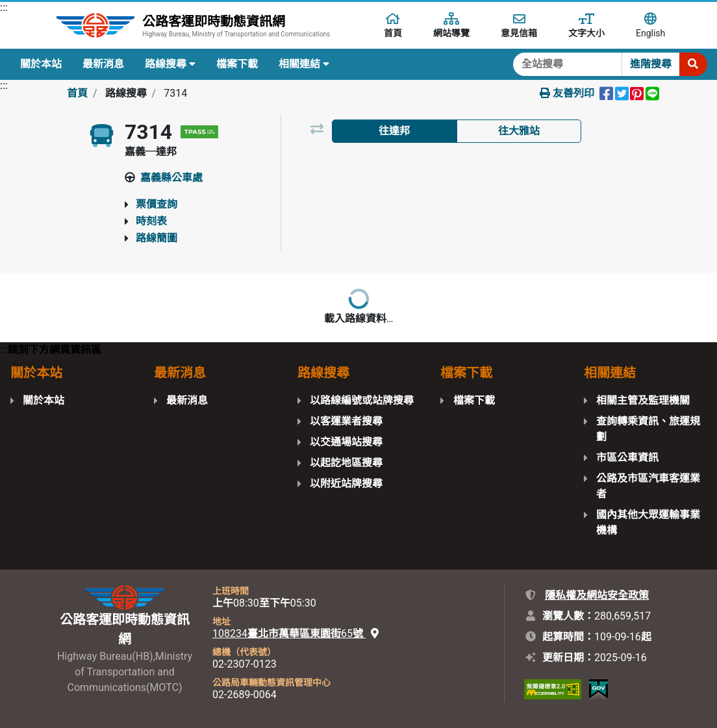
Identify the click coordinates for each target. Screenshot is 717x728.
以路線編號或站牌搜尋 (362, 400)
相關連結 (304, 64)
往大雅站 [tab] (519, 131)
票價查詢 (157, 204)
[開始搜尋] (693, 64)
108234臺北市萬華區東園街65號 (296, 634)
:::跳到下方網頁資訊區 (51, 350)
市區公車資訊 (627, 458)
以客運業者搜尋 (346, 421)
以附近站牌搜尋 (346, 483)
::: (4, 7)
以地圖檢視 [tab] (519, 164)
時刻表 (151, 221)
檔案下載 (237, 64)
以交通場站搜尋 (346, 442)
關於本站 (41, 64)
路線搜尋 (170, 64)
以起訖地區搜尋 (346, 463)
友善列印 (567, 93)
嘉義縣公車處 (171, 178)
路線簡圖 (157, 238)
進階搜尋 (651, 64)
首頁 (77, 93)
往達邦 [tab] (394, 131)
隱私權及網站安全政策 (597, 595)
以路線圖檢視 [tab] (394, 164)
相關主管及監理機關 (643, 400)
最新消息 (103, 64)
